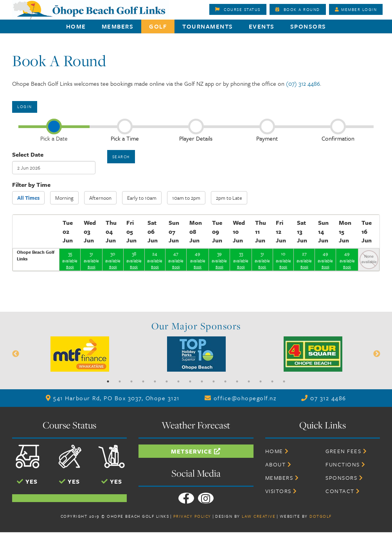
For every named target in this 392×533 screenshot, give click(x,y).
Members (118, 26)
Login (25, 107)
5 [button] (155, 381)
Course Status (238, 9)
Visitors (281, 491)
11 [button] (225, 381)
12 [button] (237, 381)
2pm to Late (229, 198)
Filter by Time (31, 184)
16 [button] (284, 381)
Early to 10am (142, 198)
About (279, 464)
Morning (64, 198)
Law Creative (259, 516)
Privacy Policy (192, 516)
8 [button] (190, 381)
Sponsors (308, 26)
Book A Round (298, 9)
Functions (346, 464)
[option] (196, 33)
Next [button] (377, 354)
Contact (343, 491)
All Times (28, 198)
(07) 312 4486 (303, 83)
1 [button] (108, 381)
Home (76, 26)
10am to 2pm (186, 198)
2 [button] (120, 381)
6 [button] (167, 381)
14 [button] (261, 381)
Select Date (28, 154)
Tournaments (208, 26)
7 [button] (178, 381)
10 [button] (214, 381)
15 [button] (272, 381)
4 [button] (143, 381)
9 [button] (202, 381)
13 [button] (249, 381)
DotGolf (321, 516)
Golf (158, 26)
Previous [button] (16, 354)
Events (262, 26)
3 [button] (131, 381)
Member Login (356, 9)
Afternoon (100, 198)
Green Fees (346, 451)
